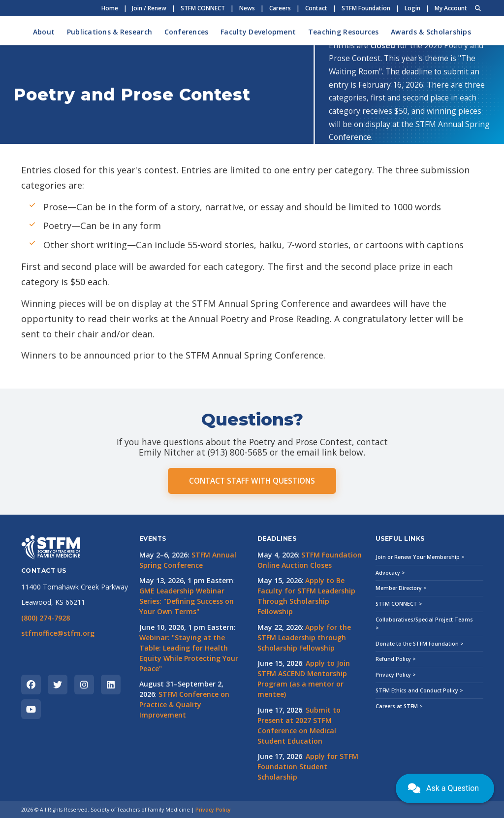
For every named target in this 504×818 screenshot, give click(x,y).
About (44, 32)
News (247, 8)
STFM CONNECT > (399, 604)
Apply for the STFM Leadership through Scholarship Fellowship (304, 638)
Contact (316, 8)
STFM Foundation (366, 8)
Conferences (187, 32)
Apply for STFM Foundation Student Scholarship (308, 767)
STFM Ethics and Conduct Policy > (419, 690)
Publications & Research (110, 32)
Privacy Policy (213, 810)
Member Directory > (401, 588)
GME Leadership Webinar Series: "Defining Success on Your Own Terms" (187, 601)
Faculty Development (258, 32)
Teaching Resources (344, 32)
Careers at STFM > (399, 706)
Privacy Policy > (396, 675)
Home (110, 8)
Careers (280, 8)
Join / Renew (149, 8)
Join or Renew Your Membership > (420, 557)
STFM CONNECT (203, 8)
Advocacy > (390, 573)
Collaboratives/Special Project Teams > (424, 624)
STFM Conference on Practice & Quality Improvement (184, 704)
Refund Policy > (396, 659)
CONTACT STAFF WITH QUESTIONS (252, 481)
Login (412, 8)
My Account (451, 8)
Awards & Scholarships (431, 32)
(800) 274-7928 (46, 618)
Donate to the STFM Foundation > (420, 644)
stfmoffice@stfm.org (58, 633)
